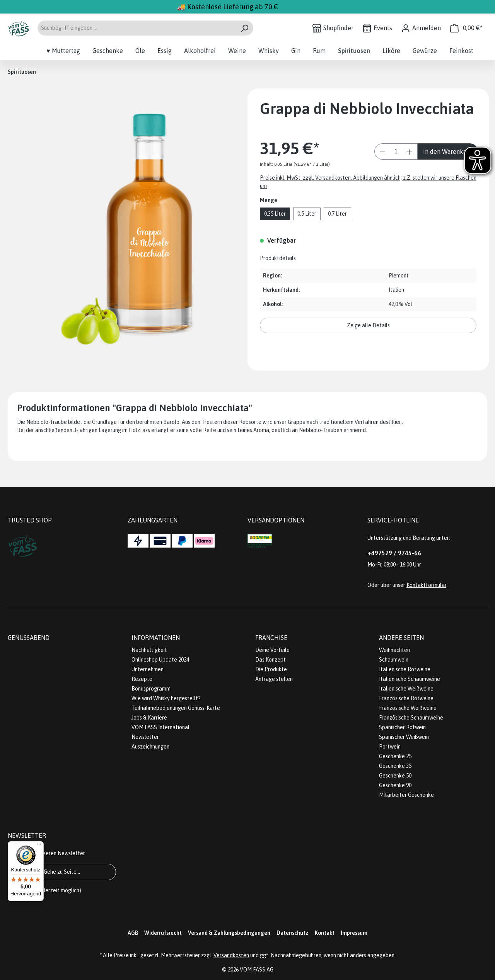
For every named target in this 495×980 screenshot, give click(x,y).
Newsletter (145, 737)
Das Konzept (271, 660)
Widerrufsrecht (163, 933)
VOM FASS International (160, 727)
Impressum (354, 933)
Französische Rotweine (406, 698)
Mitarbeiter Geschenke (406, 795)
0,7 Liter (337, 214)
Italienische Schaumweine (410, 679)
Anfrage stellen (274, 679)
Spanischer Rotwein (402, 727)
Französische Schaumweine (411, 718)
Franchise (271, 638)
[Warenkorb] (466, 28)
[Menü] (39, 846)
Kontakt (325, 933)
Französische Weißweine (408, 708)
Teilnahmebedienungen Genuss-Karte (176, 708)
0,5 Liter (307, 214)
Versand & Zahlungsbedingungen (229, 933)
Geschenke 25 (395, 756)
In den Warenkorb (448, 151)
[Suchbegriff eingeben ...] (137, 28)
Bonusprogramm (151, 689)
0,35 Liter (275, 214)
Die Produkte (271, 669)
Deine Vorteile (272, 650)
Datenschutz (293, 933)
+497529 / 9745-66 (394, 553)
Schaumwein (394, 660)
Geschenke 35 (395, 766)
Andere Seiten (401, 638)
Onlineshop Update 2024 (160, 660)
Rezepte (142, 679)
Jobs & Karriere (149, 718)
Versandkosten (231, 955)
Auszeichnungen (150, 747)
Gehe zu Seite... (62, 872)
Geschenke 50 (395, 776)
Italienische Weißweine (406, 689)
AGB (133, 933)
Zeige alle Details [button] (368, 325)
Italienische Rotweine (405, 669)
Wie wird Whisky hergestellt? (166, 698)
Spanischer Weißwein (404, 737)
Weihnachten (394, 650)
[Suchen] (245, 28)
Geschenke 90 (395, 785)
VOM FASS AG (257, 970)
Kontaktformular (426, 585)
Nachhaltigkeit (149, 650)
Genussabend (29, 638)
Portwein (390, 747)
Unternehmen (148, 669)
